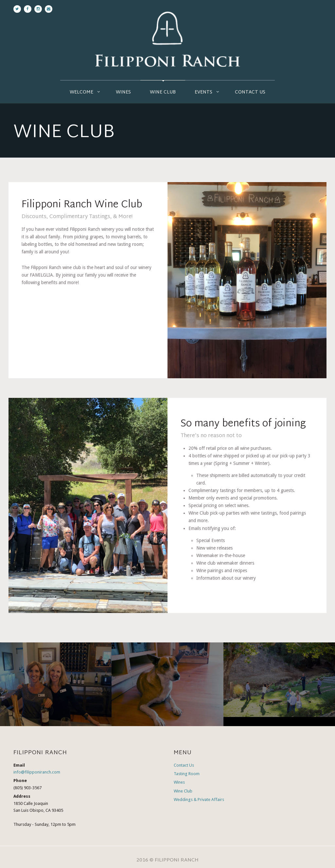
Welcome (81, 92)
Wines (123, 92)
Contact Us (250, 92)
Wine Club (163, 92)
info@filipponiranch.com (37, 772)
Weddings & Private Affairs (199, 800)
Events (203, 92)
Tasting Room (187, 774)
